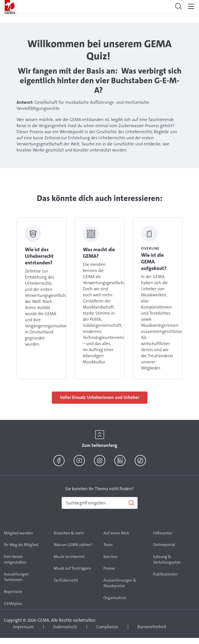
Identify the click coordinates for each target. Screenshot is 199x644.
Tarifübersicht (66, 580)
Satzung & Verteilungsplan (167, 560)
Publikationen (165, 574)
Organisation (115, 598)
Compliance (107, 627)
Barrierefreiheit (152, 627)
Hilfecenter (163, 533)
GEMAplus (13, 604)
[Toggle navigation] (178, 6)
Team (108, 545)
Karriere (110, 557)
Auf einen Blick (116, 533)
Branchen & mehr (69, 533)
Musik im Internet (69, 557)
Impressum (23, 627)
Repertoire (13, 592)
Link (41, 298)
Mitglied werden (18, 533)
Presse (109, 568)
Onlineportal (164, 545)
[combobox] (100, 503)
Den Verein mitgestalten (15, 560)
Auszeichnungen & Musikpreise (120, 583)
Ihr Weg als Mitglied (21, 545)
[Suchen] (100, 503)
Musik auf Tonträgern (72, 568)
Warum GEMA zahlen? (73, 545)
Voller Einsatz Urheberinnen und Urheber (100, 397)
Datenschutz (65, 627)
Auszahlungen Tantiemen (16, 577)
